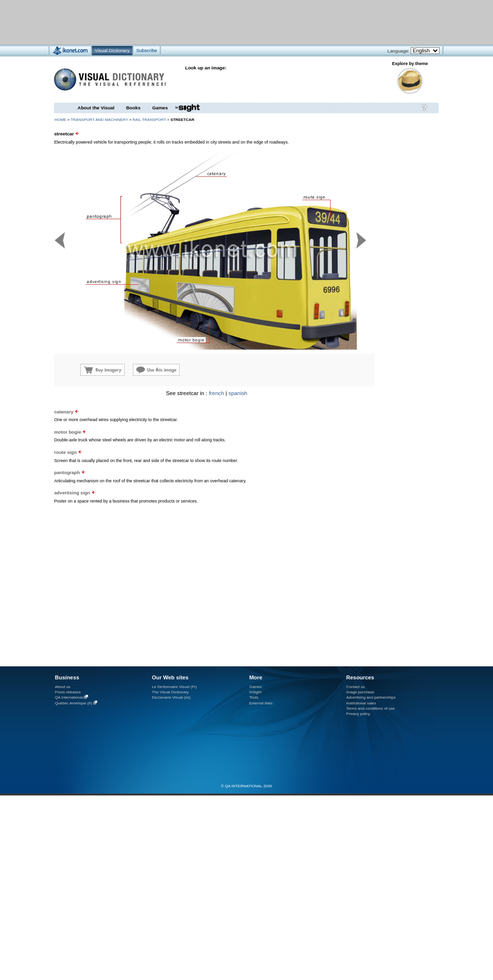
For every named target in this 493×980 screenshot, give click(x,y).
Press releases (68, 692)
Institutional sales (361, 703)
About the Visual (96, 108)
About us (63, 687)
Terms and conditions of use (370, 709)
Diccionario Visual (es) (171, 697)
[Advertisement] (120, 475)
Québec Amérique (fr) (74, 703)
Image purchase (360, 692)
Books (133, 108)
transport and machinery (99, 120)
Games (160, 108)
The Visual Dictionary (170, 692)
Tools (254, 697)
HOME (60, 120)
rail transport (149, 120)
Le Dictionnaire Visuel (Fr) (174, 687)
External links (261, 703)
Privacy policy (358, 714)
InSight (255, 692)
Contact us (356, 687)
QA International (69, 697)
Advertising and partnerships (371, 697)
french (217, 393)
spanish (238, 393)
